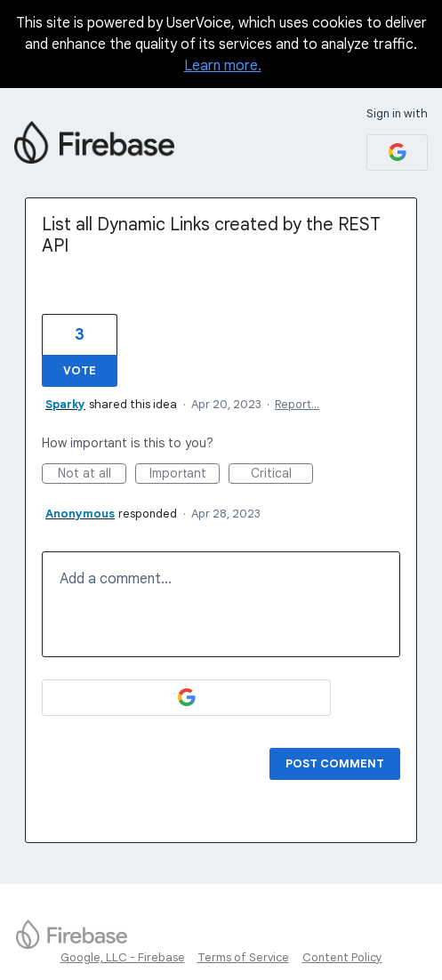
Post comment (335, 763)
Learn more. (223, 66)
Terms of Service (243, 957)
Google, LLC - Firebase (123, 957)
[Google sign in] (397, 153)
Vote (80, 370)
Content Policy (342, 957)
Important (185, 474)
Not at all (92, 474)
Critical (282, 474)
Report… (297, 404)
